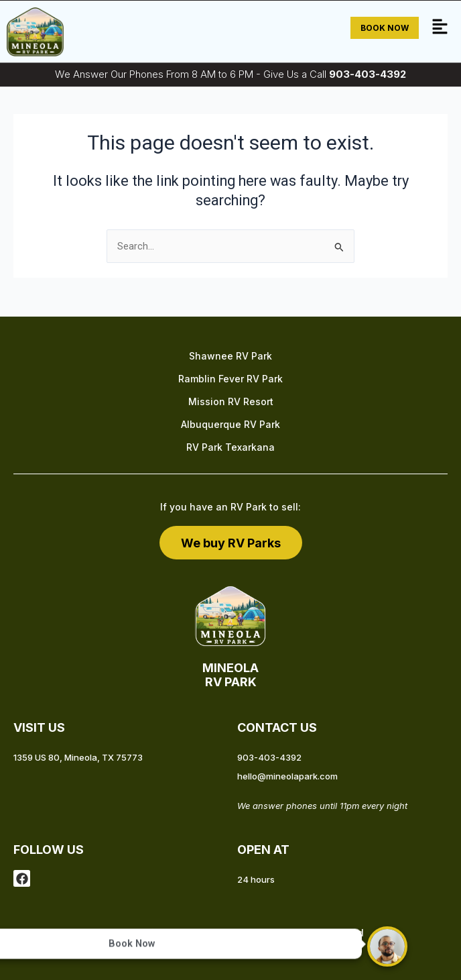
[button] (440, 29)
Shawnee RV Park (230, 356)
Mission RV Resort (231, 401)
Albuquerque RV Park (230, 424)
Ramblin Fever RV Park (230, 379)
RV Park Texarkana (230, 447)
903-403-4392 (368, 74)
